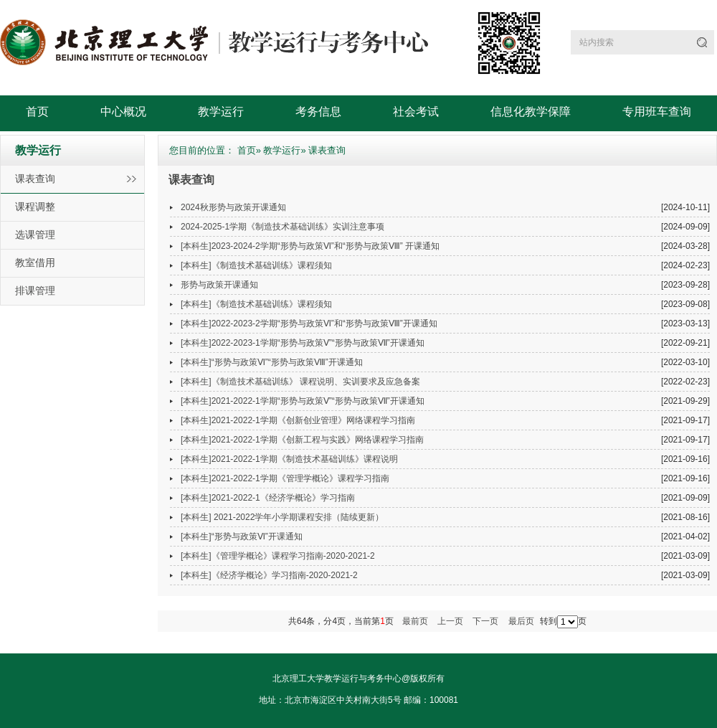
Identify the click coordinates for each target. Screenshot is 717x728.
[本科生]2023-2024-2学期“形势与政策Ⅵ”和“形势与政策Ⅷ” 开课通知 (310, 246)
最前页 (415, 621)
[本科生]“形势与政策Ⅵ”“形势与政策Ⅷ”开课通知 (272, 362)
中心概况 (123, 112)
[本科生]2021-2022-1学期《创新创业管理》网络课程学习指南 (298, 420)
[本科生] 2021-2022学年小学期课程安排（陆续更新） (282, 517)
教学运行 (221, 112)
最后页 (521, 621)
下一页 (485, 621)
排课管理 (35, 290)
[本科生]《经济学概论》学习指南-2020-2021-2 (269, 575)
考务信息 (318, 112)
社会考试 (416, 112)
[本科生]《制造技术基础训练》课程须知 (256, 265)
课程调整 (35, 207)
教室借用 (35, 263)
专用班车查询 (657, 112)
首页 (37, 112)
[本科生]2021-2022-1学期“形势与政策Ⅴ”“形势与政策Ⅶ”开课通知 (303, 401)
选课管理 (35, 235)
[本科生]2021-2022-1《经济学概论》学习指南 (268, 498)
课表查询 (35, 179)
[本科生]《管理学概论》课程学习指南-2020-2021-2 (278, 556)
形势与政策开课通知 (219, 285)
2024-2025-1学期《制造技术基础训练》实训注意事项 (282, 227)
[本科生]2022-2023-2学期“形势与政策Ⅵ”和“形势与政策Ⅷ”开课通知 (309, 323)
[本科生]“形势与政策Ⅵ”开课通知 (242, 536)
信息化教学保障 (531, 112)
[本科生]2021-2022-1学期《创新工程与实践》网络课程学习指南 (302, 440)
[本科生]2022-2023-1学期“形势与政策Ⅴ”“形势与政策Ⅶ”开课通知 (303, 343)
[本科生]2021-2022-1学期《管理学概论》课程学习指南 (285, 478)
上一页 (450, 621)
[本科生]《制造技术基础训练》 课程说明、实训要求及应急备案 (300, 382)
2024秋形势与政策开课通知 (233, 207)
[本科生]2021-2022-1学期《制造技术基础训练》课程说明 (289, 459)
